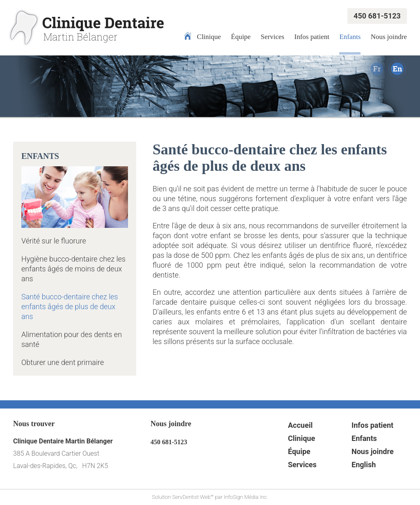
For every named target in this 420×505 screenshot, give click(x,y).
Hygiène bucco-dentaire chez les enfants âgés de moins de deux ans (73, 269)
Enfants (350, 37)
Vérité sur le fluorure (54, 241)
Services (273, 37)
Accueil (300, 425)
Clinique (209, 37)
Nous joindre (389, 37)
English (364, 465)
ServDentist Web (191, 497)
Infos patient (312, 37)
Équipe (241, 37)
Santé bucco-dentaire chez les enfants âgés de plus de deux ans (70, 306)
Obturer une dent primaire (63, 362)
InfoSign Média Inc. (246, 497)
